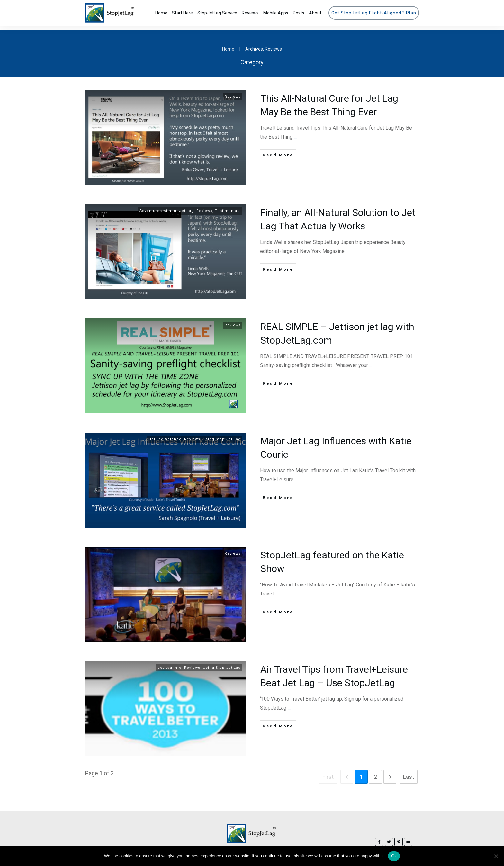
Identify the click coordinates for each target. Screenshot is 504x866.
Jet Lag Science (165, 435)
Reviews (233, 93)
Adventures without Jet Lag (167, 207)
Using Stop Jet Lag (222, 435)
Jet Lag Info (170, 664)
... (295, 133)
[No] (496, 856)
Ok (394, 856)
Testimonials (228, 207)
